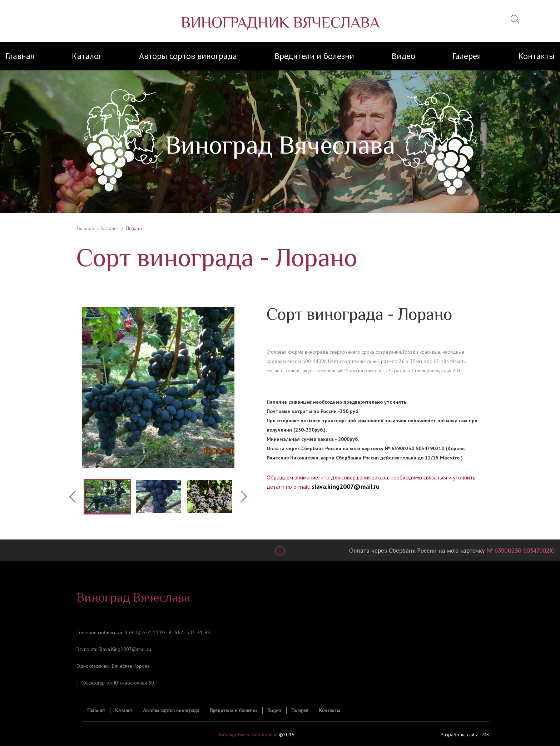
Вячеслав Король (131, 666)
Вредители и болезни (314, 56)
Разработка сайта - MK (465, 735)
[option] (158, 388)
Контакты (537, 56)
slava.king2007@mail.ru (346, 486)
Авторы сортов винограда (188, 56)
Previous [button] (73, 497)
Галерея (467, 56)
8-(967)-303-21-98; (190, 632)
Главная (20, 56)
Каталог (87, 56)
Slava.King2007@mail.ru (125, 649)
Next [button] (244, 497)
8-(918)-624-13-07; (146, 632)
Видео (403, 56)
